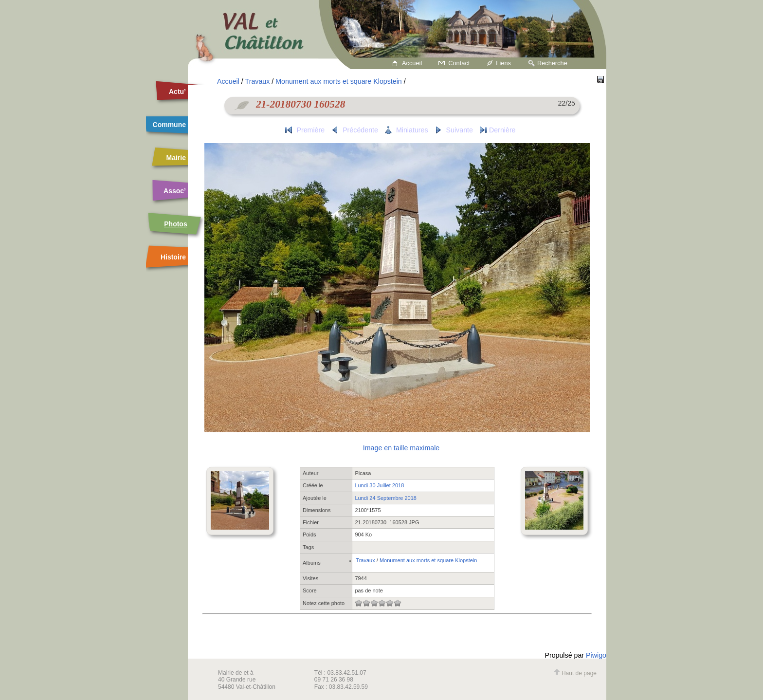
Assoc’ (175, 191)
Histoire (173, 257)
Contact (459, 63)
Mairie (176, 158)
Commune (169, 125)
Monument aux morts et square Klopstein (339, 81)
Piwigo (596, 655)
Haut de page (575, 673)
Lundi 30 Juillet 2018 (379, 485)
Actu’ (177, 92)
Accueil (412, 63)
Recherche (552, 63)
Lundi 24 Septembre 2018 (386, 498)
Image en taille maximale (401, 448)
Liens (503, 63)
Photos (175, 224)
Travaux (258, 81)
